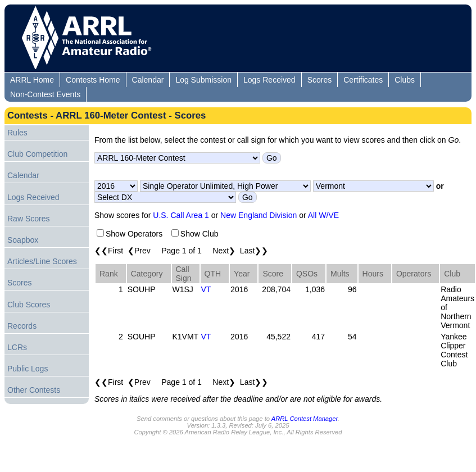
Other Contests (34, 390)
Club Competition (37, 154)
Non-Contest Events (45, 94)
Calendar (148, 80)
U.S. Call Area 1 (181, 215)
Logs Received (269, 80)
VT (206, 289)
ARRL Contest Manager (305, 419)
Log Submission (203, 80)
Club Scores (29, 305)
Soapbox (23, 240)
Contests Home (93, 80)
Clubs (405, 80)
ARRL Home (32, 80)
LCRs (17, 347)
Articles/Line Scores (42, 261)
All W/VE (323, 215)
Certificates (363, 80)
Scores (320, 80)
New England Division (259, 215)
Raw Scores (28, 219)
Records (22, 326)
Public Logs (28, 369)
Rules (17, 133)
